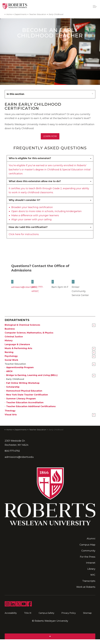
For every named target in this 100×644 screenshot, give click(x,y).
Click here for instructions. (24, 234)
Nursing (9, 352)
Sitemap (87, 613)
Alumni (91, 539)
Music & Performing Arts (18, 348)
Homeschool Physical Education (24, 391)
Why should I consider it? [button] (24, 200)
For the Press (88, 557)
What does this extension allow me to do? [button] (35, 181)
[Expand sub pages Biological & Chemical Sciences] (94, 325)
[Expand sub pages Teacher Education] (94, 364)
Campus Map (87, 545)
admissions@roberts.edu (24, 287)
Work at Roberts (86, 587)
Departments (17, 320)
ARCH (9, 371)
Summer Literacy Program (21, 399)
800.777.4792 (12, 451)
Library (91, 569)
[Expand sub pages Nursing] (94, 353)
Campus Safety (46, 613)
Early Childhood (15, 379)
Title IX (28, 613)
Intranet (91, 563)
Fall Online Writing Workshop (23, 383)
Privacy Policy (69, 613)
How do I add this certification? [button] (28, 227)
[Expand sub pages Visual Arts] (94, 415)
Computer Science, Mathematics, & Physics (29, 333)
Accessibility (11, 613)
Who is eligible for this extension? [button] (30, 158)
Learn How (50, 136)
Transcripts (89, 581)
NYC (93, 575)
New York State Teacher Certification (27, 395)
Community (88, 551)
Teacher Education (15, 364)
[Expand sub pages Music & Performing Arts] (94, 349)
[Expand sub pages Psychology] (94, 356)
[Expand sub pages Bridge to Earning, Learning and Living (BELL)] (94, 376)
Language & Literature (17, 344)
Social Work (11, 360)
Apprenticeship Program (20, 367)
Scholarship (13, 387)
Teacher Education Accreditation (25, 402)
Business (10, 329)
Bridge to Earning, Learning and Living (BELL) (32, 375)
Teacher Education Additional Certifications (31, 406)
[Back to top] (50, 636)
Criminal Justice (14, 337)
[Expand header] (95, 6)
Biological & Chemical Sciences (22, 325)
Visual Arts (11, 415)
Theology (10, 411)
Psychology (11, 356)
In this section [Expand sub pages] (50, 94)
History (9, 341)
